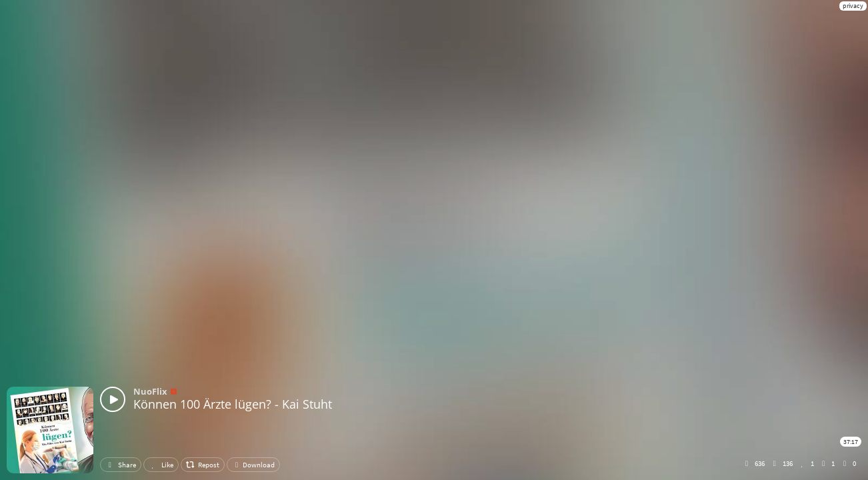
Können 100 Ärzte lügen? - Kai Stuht (233, 404)
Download (253, 465)
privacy (853, 6)
